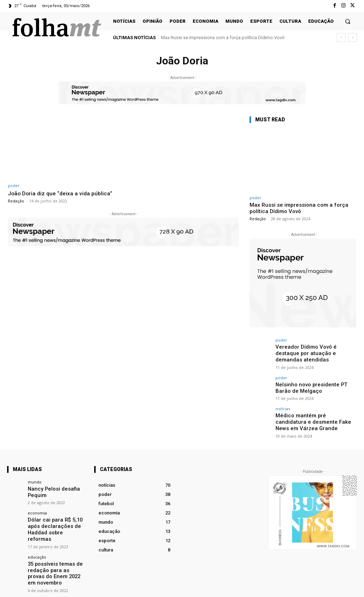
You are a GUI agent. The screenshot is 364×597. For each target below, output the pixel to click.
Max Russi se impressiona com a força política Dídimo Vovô (223, 38)
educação (37, 535)
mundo (35, 470)
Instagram (313, 587)
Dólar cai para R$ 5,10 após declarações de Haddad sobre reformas (56, 512)
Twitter (350, 587)
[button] (348, 21)
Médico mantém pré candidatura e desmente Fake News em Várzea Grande (312, 412)
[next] (352, 38)
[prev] (341, 38)
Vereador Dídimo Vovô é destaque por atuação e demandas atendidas (313, 350)
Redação (16, 201)
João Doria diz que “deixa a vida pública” (63, 193)
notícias (283, 399)
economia (37, 500)
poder (14, 186)
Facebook (273, 587)
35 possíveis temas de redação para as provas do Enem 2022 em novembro (56, 547)
